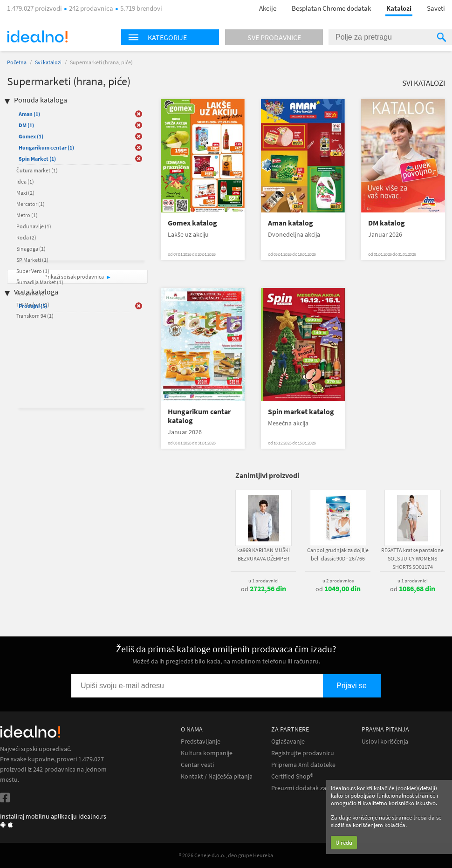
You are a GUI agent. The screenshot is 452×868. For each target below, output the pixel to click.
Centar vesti (197, 765)
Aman (29, 114)
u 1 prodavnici (264, 581)
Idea (25, 181)
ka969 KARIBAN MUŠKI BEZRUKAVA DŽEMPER (264, 554)
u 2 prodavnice (338, 581)
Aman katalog (291, 223)
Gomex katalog (192, 223)
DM (26, 125)
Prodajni (33, 306)
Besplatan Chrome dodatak (331, 8)
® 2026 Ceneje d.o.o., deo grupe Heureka (226, 855)
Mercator (31, 204)
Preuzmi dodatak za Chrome (311, 788)
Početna (17, 62)
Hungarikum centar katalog (199, 416)
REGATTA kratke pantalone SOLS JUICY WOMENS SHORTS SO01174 (412, 558)
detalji (428, 788)
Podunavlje (34, 226)
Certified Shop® (292, 776)
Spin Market (37, 159)
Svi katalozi (48, 62)
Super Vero (33, 271)
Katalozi (399, 8)
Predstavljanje (201, 742)
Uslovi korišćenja (385, 742)
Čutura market (37, 170)
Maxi (25, 193)
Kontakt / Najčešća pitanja (217, 776)
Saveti (436, 8)
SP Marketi (32, 260)
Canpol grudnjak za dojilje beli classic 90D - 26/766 (338, 554)
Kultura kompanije (207, 753)
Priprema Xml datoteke (303, 765)
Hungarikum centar (46, 147)
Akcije (268, 8)
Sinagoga (31, 249)
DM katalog (387, 223)
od (264, 589)
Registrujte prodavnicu (303, 753)
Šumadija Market (40, 282)
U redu (344, 843)
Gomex (31, 136)
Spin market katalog (301, 412)
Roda (26, 237)
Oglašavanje (288, 742)
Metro (27, 215)
